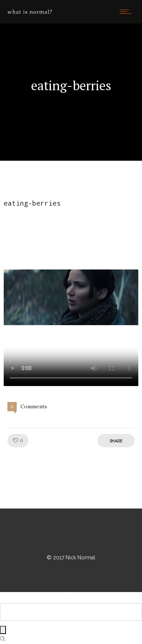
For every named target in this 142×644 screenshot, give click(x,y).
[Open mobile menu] (127, 12)
